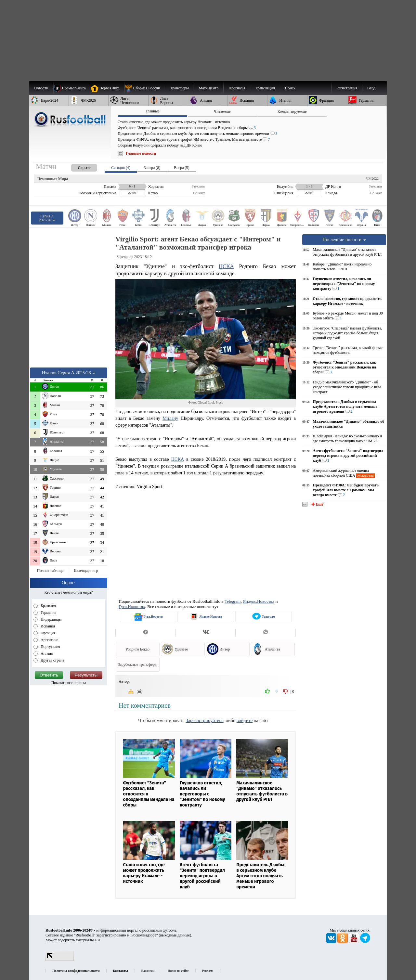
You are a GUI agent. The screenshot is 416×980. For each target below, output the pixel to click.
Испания (47, 626)
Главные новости (141, 153)
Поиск (290, 88)
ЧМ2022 (372, 178)
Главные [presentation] (153, 111)
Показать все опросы (69, 683)
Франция (48, 633)
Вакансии (148, 971)
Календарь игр (86, 571)
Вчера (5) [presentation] (182, 168)
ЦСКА (226, 266)
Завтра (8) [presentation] (152, 168)
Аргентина (49, 640)
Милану (170, 418)
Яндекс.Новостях (259, 601)
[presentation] (78, 167)
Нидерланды (51, 619)
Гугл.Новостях (132, 606)
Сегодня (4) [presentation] (121, 168)
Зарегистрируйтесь (204, 720)
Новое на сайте (178, 971)
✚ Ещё (317, 504)
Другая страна (52, 660)
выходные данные (175, 935)
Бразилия (48, 606)
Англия (46, 653)
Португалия (50, 647)
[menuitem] (145, 88)
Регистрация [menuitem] (347, 88)
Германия (48, 612)
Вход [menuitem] (371, 88)
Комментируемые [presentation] (292, 111)
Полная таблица (50, 571)
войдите (245, 720)
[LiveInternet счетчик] (60, 960)
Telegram (233, 601)
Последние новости (344, 239)
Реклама (208, 971)
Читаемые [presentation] (222, 111)
